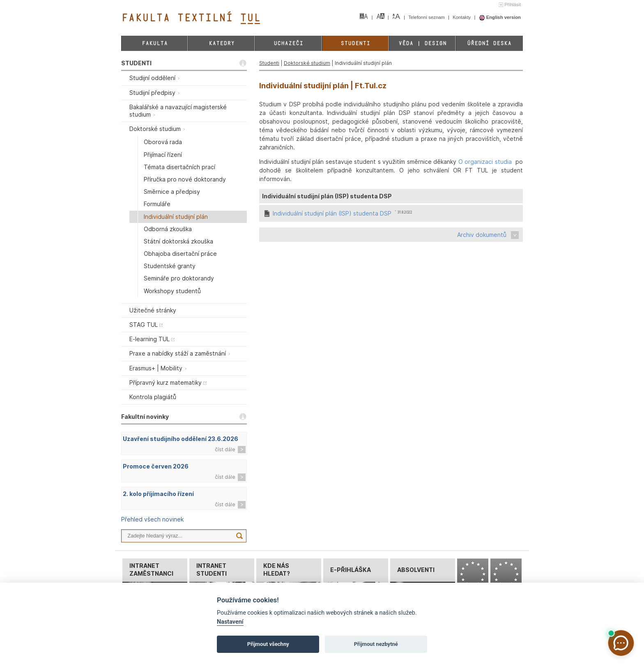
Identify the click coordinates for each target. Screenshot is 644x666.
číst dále (225, 449)
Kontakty (462, 17)
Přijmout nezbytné (376, 644)
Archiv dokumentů (482, 235)
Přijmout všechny (268, 644)
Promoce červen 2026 (156, 466)
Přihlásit (513, 5)
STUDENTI (136, 63)
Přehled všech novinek (152, 519)
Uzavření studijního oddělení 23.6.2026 (181, 439)
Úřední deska (489, 43)
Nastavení (230, 622)
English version (500, 17)
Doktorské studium (307, 63)
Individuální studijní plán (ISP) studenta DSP (332, 213)
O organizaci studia (485, 162)
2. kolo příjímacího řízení (158, 494)
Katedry (222, 43)
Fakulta (155, 43)
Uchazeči (288, 43)
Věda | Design (422, 43)
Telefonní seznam (427, 17)
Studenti (355, 43)
